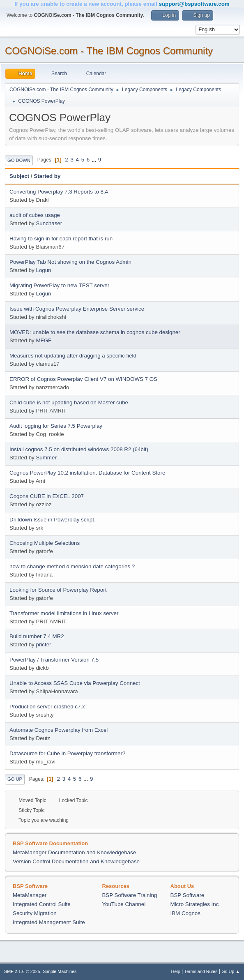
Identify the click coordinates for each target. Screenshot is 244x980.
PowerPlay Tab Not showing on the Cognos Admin (70, 262)
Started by (47, 176)
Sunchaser (49, 223)
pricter (43, 644)
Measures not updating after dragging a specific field (73, 356)
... (95, 160)
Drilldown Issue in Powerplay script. (53, 520)
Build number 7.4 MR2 (37, 636)
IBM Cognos (185, 913)
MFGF (44, 340)
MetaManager (30, 895)
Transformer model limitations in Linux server (64, 613)
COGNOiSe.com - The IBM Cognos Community (109, 51)
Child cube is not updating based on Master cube (69, 402)
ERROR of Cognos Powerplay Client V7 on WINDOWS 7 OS (83, 379)
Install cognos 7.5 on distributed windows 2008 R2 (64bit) (79, 449)
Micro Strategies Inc (195, 904)
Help (176, 971)
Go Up (15, 779)
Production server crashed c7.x (47, 707)
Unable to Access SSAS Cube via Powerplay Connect (75, 683)
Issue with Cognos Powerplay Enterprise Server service (77, 309)
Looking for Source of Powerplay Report (58, 590)
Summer (46, 458)
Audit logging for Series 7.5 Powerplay (56, 426)
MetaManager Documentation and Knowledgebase (74, 852)
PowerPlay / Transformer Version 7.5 (54, 660)
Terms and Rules (201, 971)
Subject (19, 176)
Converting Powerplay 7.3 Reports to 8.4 (59, 192)
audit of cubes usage (35, 215)
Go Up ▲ (231, 971)
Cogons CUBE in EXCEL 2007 (47, 496)
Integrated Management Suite (49, 922)
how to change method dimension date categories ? (72, 566)
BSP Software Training (129, 895)
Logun (43, 270)
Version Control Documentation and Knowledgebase (76, 861)
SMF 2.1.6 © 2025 (22, 971)
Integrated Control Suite (42, 904)
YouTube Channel (124, 904)
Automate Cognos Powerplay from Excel (59, 730)
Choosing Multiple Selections (45, 543)
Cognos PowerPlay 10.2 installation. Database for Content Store (87, 473)
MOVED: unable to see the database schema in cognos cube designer (95, 332)
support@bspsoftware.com (194, 4)
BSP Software (188, 895)
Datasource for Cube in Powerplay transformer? (67, 753)
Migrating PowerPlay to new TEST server (59, 285)
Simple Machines (60, 971)
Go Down (19, 160)
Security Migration (35, 913)
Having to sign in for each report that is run (61, 239)
